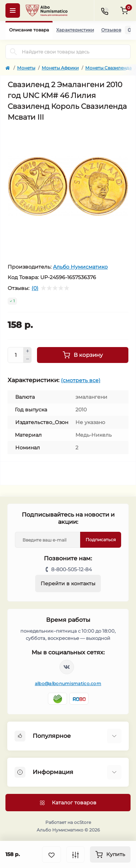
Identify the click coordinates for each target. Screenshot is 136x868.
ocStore (83, 822)
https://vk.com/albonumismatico (67, 667)
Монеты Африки (60, 68)
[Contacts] (104, 10)
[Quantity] (16, 355)
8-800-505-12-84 (71, 569)
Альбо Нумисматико (80, 267)
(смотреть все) (81, 380)
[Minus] (28, 359)
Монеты (26, 68)
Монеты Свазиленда (108, 68)
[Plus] (28, 351)
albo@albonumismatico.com (68, 683)
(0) (35, 288)
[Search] (13, 52)
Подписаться (101, 540)
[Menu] (13, 10)
